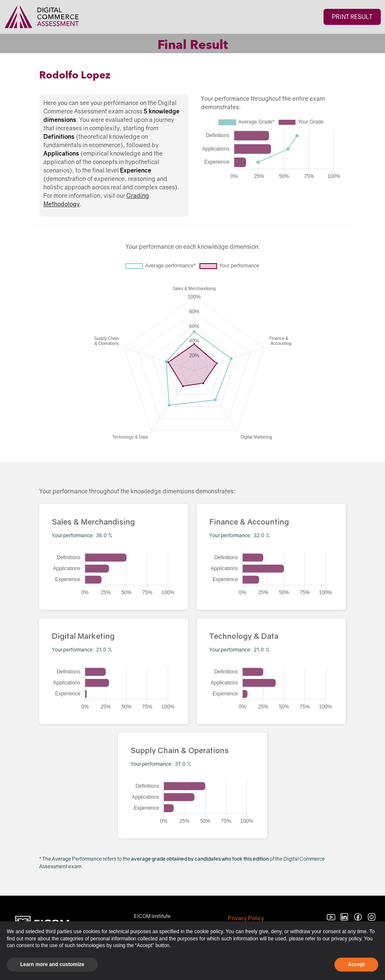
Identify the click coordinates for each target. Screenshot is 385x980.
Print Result (352, 17)
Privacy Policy (246, 918)
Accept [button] (356, 964)
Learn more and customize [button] (52, 964)
